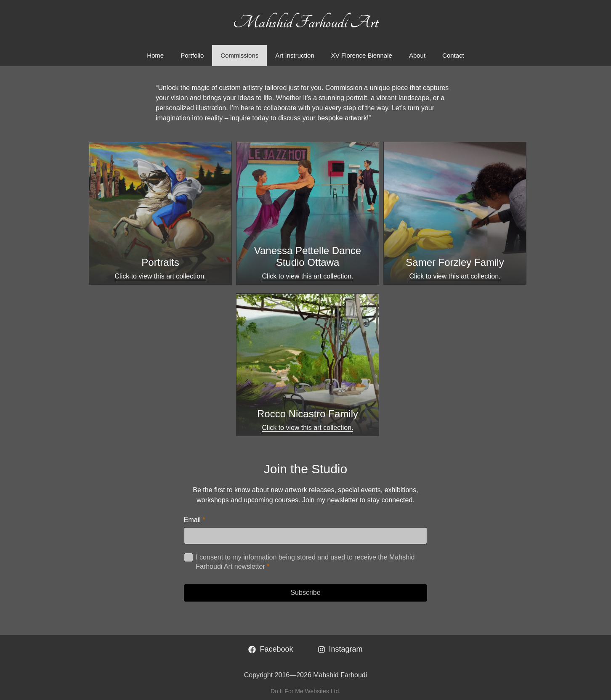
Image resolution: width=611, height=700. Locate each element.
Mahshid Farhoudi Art (306, 22)
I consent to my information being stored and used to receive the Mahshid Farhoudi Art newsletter (305, 562)
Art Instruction (295, 55)
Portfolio (192, 55)
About (417, 55)
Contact (453, 55)
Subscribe (305, 593)
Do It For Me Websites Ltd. (305, 691)
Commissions (239, 55)
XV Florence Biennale (362, 55)
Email (195, 520)
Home (155, 55)
